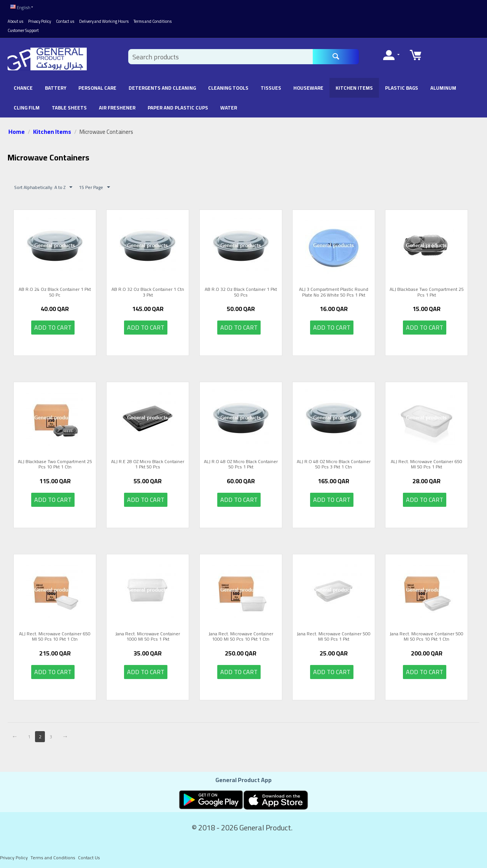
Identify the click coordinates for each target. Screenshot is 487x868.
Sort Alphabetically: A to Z (43, 186)
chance (23, 86)
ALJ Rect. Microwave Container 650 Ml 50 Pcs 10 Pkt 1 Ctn (55, 635)
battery (56, 86)
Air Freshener (117, 106)
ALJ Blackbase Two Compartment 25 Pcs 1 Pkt (427, 291)
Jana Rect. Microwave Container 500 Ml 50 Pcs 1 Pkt (334, 635)
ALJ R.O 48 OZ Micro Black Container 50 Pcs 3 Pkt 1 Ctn (334, 463)
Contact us (65, 20)
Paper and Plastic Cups (178, 106)
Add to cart (53, 326)
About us (15, 20)
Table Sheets (69, 106)
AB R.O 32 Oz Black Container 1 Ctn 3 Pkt (148, 291)
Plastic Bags (402, 86)
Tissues (271, 86)
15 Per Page (94, 186)
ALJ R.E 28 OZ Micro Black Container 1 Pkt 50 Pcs (148, 463)
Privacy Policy (40, 20)
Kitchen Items (354, 86)
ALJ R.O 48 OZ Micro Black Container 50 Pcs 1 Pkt (241, 463)
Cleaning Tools (228, 86)
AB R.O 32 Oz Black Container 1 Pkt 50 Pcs (241, 291)
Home (17, 130)
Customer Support (23, 29)
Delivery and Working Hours (104, 20)
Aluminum (443, 86)
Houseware (308, 86)
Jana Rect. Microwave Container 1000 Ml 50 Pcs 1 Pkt (148, 635)
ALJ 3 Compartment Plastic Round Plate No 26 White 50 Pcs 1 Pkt (334, 291)
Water (229, 106)
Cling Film (27, 106)
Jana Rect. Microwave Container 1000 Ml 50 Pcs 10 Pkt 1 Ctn (241, 635)
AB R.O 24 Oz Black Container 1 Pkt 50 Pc (55, 291)
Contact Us (89, 856)
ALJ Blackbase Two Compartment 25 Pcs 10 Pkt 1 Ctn (55, 463)
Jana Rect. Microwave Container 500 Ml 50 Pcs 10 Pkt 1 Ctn (427, 635)
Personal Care (97, 86)
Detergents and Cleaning (162, 86)
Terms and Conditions (153, 20)
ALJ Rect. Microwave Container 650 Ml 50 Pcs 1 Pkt (427, 463)
